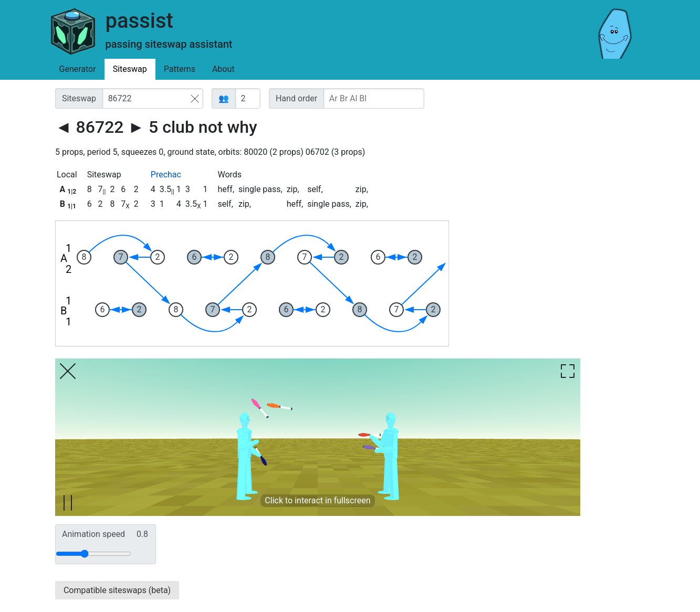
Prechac (166, 175)
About (223, 69)
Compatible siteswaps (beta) (117, 590)
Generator (78, 69)
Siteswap (130, 69)
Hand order (296, 98)
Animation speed (105, 534)
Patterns (180, 69)
